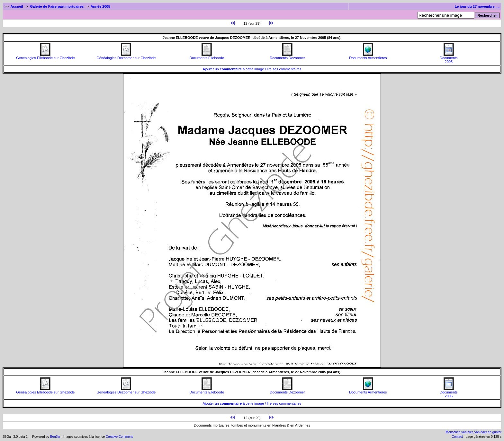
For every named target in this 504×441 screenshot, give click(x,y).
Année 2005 (100, 6)
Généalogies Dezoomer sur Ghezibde (126, 56)
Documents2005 (449, 58)
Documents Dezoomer (287, 56)
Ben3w (55, 437)
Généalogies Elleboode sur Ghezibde (45, 56)
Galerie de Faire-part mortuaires (57, 6)
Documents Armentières (368, 56)
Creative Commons (120, 437)
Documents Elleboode (207, 56)
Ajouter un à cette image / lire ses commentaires (252, 69)
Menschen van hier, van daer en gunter (474, 432)
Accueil (17, 6)
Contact (457, 437)
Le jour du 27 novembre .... (477, 6)
